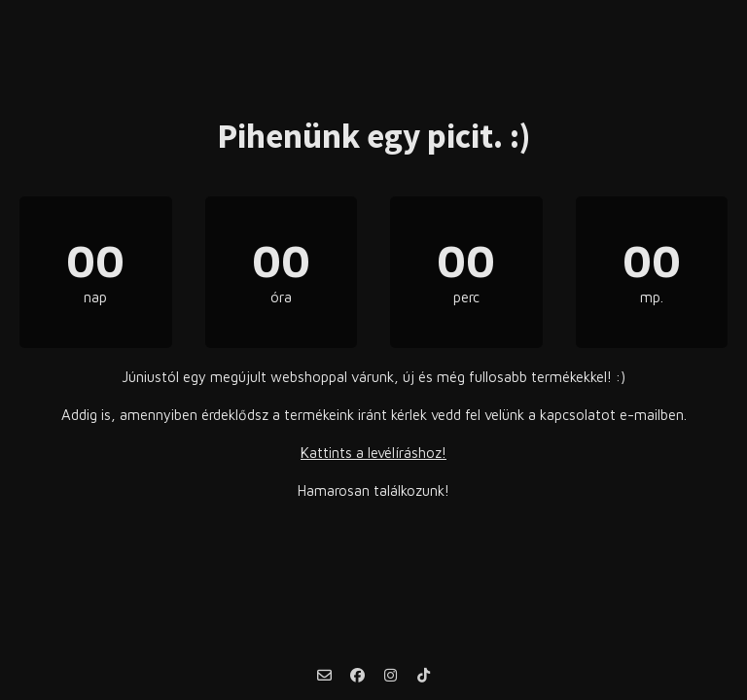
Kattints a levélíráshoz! (373, 453)
